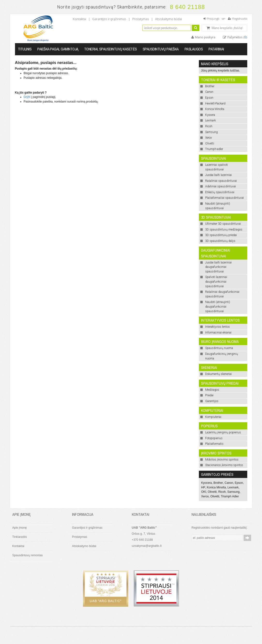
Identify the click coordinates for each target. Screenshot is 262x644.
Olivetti (212, 492)
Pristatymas (141, 19)
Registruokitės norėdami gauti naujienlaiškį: (220, 528)
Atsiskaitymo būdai (168, 19)
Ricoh (222, 492)
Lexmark (233, 487)
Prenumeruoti (247, 538)
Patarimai (216, 49)
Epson (239, 483)
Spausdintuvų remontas (28, 555)
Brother (218, 483)
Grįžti (27, 97)
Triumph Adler (230, 496)
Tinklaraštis (20, 537)
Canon (229, 483)
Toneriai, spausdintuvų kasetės (111, 49)
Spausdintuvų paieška (161, 49)
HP (203, 487)
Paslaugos (194, 49)
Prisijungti (213, 19)
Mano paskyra (205, 37)
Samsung (234, 492)
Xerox (205, 496)
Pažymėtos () (237, 37)
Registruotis (240, 19)
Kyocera (207, 483)
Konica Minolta (216, 487)
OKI (204, 492)
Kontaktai (79, 19)
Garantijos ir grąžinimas (109, 19)
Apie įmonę (20, 528)
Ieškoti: (140, 27)
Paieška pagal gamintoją (58, 49)
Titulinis (25, 49)
